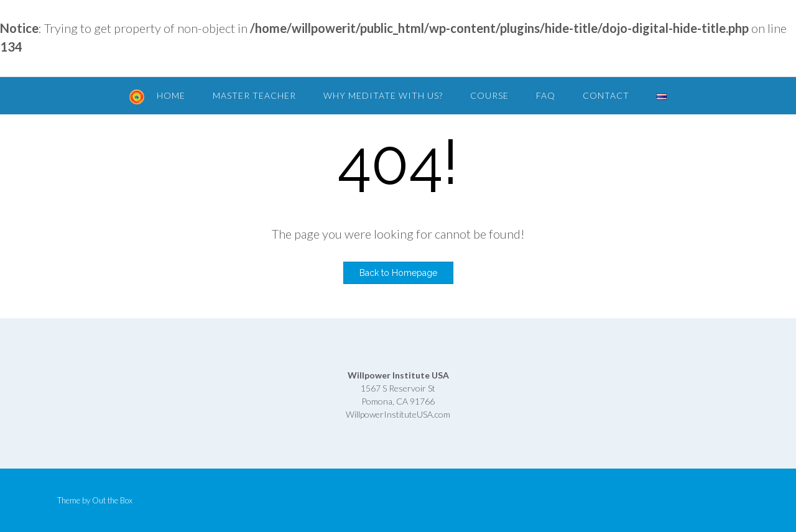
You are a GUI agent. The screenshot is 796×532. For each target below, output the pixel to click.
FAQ (546, 95)
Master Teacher (254, 95)
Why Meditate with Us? (383, 95)
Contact (606, 95)
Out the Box (112, 500)
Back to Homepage (398, 273)
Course (489, 95)
